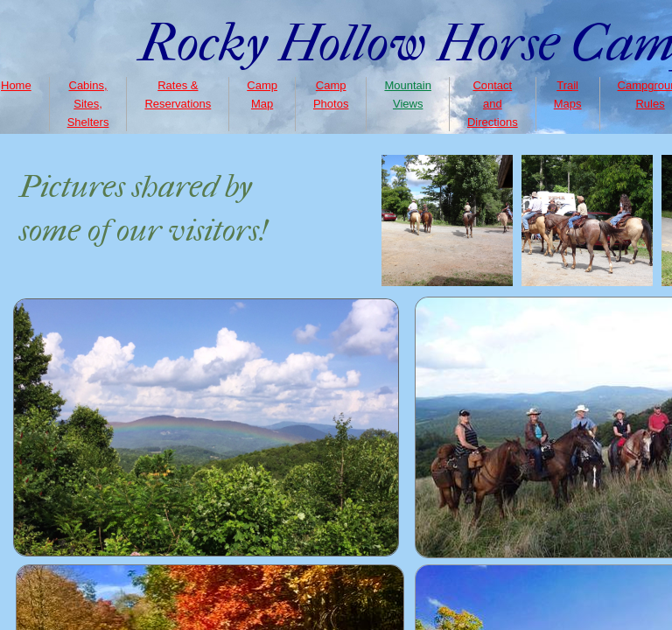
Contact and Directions (493, 104)
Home (16, 85)
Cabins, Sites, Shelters (88, 104)
